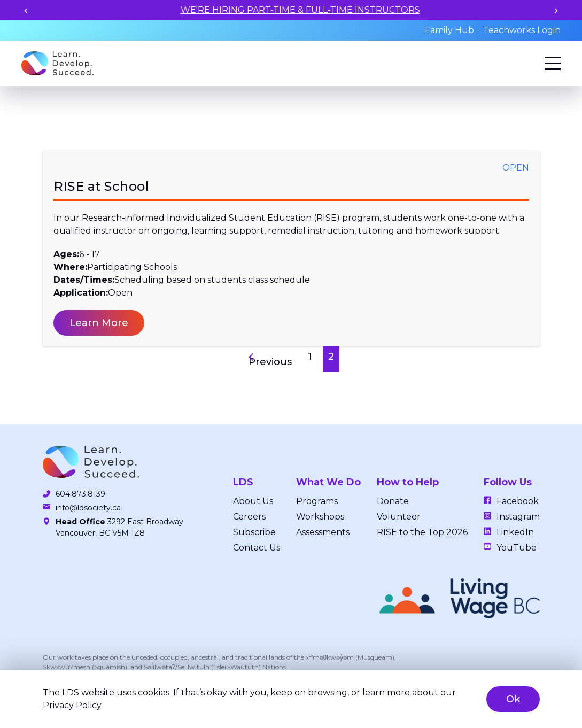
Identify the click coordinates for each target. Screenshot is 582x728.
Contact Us (257, 548)
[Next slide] (556, 10)
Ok (513, 699)
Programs (317, 501)
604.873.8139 (80, 494)
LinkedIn (515, 532)
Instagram (518, 517)
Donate (393, 501)
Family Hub (449, 30)
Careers (249, 517)
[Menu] (553, 63)
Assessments (323, 532)
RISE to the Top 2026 (422, 532)
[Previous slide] (26, 10)
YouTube (517, 548)
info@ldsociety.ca (88, 508)
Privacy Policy (72, 705)
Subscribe (254, 532)
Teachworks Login (522, 30)
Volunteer (399, 517)
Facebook (518, 501)
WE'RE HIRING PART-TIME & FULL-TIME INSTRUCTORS (337, 10)
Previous (270, 362)
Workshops (320, 517)
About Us (253, 501)
